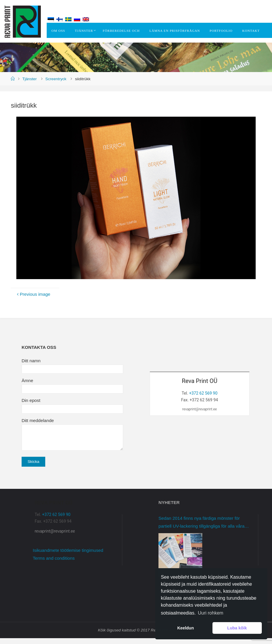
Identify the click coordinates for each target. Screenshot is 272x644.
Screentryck (56, 85)
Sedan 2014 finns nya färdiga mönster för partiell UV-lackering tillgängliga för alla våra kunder (202, 529)
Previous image (33, 300)
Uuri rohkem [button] (211, 613)
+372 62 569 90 (203, 399)
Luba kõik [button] (237, 628)
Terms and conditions (54, 564)
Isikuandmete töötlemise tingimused (68, 556)
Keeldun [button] (185, 628)
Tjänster (29, 85)
